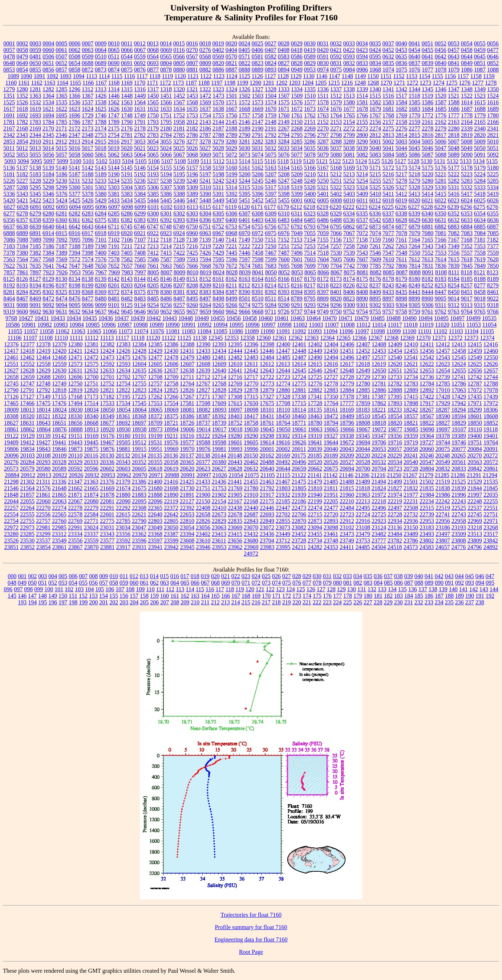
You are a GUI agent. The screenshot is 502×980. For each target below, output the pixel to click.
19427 (43, 442)
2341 (493, 128)
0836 (401, 63)
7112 (153, 240)
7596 (231, 259)
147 (32, 596)
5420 (9, 200)
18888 (76, 429)
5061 (101, 155)
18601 (475, 416)
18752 (235, 423)
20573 (11, 469)
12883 (331, 390)
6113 (192, 207)
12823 (139, 390)
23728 (299, 541)
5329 (428, 187)
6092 (49, 207)
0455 (428, 50)
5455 (284, 200)
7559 (493, 253)
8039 (245, 272)
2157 (388, 122)
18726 (187, 423)
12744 (491, 377)
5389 (192, 194)
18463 (315, 416)
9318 (493, 305)
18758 (251, 423)
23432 (251, 534)
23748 (331, 541)
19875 (91, 449)
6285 (114, 213)
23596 (139, 541)
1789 (114, 122)
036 (378, 576)
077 (307, 583)
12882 (315, 390)
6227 (414, 207)
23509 (459, 534)
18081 (187, 410)
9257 (179, 305)
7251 (284, 246)
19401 (491, 436)
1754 (205, 115)
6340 (428, 213)
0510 (101, 57)
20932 (92, 475)
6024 (467, 200)
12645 (299, 370)
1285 (61, 89)
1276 (465, 83)
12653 (427, 370)
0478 (9, 57)
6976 (284, 233)
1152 (399, 76)
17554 (171, 403)
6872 (362, 227)
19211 (171, 436)
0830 (323, 63)
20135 (155, 455)
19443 (75, 442)
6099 (140, 207)
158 (144, 596)
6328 (323, 213)
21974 (395, 495)
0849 (467, 63)
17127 (27, 397)
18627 (11, 423)
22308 (139, 508)
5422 (35, 200)
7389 (61, 253)
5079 (323, 155)
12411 (427, 344)
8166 (284, 279)
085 (388, 583)
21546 (11, 488)
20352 (139, 462)
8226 (349, 285)
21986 (443, 495)
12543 (443, 357)
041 (429, 576)
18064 (139, 410)
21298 (11, 482)
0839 (428, 63)
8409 (375, 292)
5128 (413, 161)
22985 (59, 527)
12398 (267, 344)
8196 (48, 285)
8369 (101, 292)
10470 (329, 318)
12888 (395, 390)
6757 (284, 227)
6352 (454, 213)
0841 (454, 63)
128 (331, 589)
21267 (410, 475)
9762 (441, 312)
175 (317, 596)
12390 (203, 344)
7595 (218, 259)
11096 (346, 331)
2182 (192, 128)
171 (276, 596)
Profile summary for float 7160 (251, 927)
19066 (347, 429)
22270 (43, 508)
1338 (349, 89)
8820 (336, 299)
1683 (414, 109)
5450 (231, 200)
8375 (140, 292)
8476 (74, 299)
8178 (388, 279)
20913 (44, 475)
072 (256, 583)
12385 (155, 344)
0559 (140, 57)
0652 (61, 63)
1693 (35, 115)
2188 (231, 128)
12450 (331, 351)
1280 (22, 89)
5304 (127, 187)
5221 (441, 174)
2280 (454, 128)
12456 (427, 351)
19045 (267, 429)
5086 (414, 155)
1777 (454, 115)
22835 (235, 521)
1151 (386, 76)
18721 (171, 423)
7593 (192, 259)
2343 (22, 135)
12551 (11, 364)
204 (134, 602)
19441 (59, 442)
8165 (271, 279)
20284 (27, 462)
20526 (331, 462)
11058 (47, 331)
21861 (43, 495)
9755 (375, 312)
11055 (15, 331)
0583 (284, 57)
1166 (88, 83)
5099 (62, 161)
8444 (428, 292)
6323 (310, 213)
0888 (244, 70)
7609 (375, 259)
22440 (251, 508)
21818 (363, 488)
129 (341, 589)
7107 (140, 240)
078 (317, 583)
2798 (336, 135)
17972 (491, 403)
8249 (414, 285)
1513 (349, 96)
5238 (166, 181)
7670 (218, 266)
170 (266, 596)
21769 (235, 488)
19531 (155, 442)
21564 (27, 488)
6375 (101, 220)
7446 (244, 253)
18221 (378, 410)
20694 (347, 469)
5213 (349, 174)
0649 (22, 63)
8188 (480, 279)
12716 (235, 377)
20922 (60, 475)
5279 (414, 181)
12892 (427, 390)
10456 (234, 318)
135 (402, 589)
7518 (323, 253)
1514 (362, 96)
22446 (267, 508)
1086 (467, 70)
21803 (283, 488)
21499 (395, 482)
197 (63, 602)
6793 (310, 227)
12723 (283, 377)
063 (165, 583)
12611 (251, 364)
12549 (475, 357)
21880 (123, 495)
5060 (88, 155)
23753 (363, 541)
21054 (236, 475)
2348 (88, 135)
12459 (475, 351)
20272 (490, 455)
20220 (363, 455)
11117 (122, 338)
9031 (9, 305)
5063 (127, 155)
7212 (140, 246)
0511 (114, 57)
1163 (50, 83)
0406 (258, 50)
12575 (91, 364)
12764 (187, 384)
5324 (362, 187)
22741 (443, 514)
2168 (22, 128)
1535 (61, 102)
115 (200, 589)
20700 (363, 469)
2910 (35, 142)
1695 (61, 115)
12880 (283, 390)
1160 (11, 83)
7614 (441, 259)
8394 (297, 292)
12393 (219, 344)
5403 (349, 194)
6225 (388, 207)
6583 (388, 220)
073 (266, 583)
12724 (299, 377)
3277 (192, 142)
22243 (459, 501)
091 (449, 583)
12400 (283, 344)
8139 (101, 279)
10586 (13, 325)
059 (124, 583)
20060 (427, 449)
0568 (205, 57)
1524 (493, 96)
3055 (166, 142)
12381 (91, 344)
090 (439, 583)
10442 (154, 318)
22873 (315, 521)
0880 (179, 70)
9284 (271, 305)
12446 (267, 351)
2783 (153, 135)
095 (490, 583)
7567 (35, 259)
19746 (459, 442)
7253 (310, 246)
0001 (9, 43)
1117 (142, 76)
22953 (427, 521)
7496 (297, 253)
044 (460, 576)
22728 (395, 514)
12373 (471, 338)
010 (114, 576)
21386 (139, 482)
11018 (411, 325)
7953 (75, 272)
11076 (157, 331)
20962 (124, 475)
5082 (362, 155)
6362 (88, 220)
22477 (331, 508)
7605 (336, 259)
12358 (247, 338)
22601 (107, 514)
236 (460, 602)
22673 (219, 514)
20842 (475, 469)
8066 (323, 272)
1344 (414, 89)
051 (42, 583)
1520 (441, 96)
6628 (401, 220)
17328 (283, 397)
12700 (91, 377)
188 (449, 596)
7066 (336, 233)
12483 (251, 357)
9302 (375, 305)
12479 (187, 357)
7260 (362, 246)
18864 (44, 429)
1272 (412, 83)
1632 (153, 109)
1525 (9, 102)
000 (12, 576)
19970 (187, 449)
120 (250, 589)
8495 (192, 299)
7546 (375, 253)
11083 (188, 331)
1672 (297, 109)
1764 (336, 115)
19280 (235, 436)
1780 (493, 115)
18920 (108, 429)
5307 (166, 187)
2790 (244, 135)
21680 (155, 488)
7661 (153, 266)
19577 (187, 442)
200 (93, 602)
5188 (88, 174)
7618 (467, 259)
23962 (235, 547)
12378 (43, 344)
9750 (336, 312)
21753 (219, 488)
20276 (11, 462)
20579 (27, 469)
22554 (11, 514)
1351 (9, 96)
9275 (258, 305)
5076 (284, 155)
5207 (271, 174)
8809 (323, 299)
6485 (310, 220)
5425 (74, 200)
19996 (251, 449)
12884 (347, 390)
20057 (395, 449)
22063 (59, 501)
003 (42, 576)
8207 (179, 285)
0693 (153, 63)
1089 (13, 76)
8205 (153, 285)
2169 (35, 128)
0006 (74, 43)
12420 (59, 351)
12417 (11, 351)
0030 (310, 43)
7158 (362, 240)
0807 (192, 63)
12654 (443, 370)
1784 (48, 122)
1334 (297, 89)
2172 (74, 128)
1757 (244, 115)
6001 (297, 200)
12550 (491, 357)
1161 (24, 83)
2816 (428, 135)
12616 (331, 364)
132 (372, 589)
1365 (61, 96)
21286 (458, 475)
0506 (48, 57)
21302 (27, 482)
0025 (258, 43)
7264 (414, 246)
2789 (231, 135)
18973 (155, 429)
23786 (411, 541)
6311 (297, 213)
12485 (283, 357)
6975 (271, 233)
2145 (231, 122)
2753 (101, 135)
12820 (91, 390)
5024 (166, 148)
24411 (347, 547)
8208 (192, 285)
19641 (315, 442)
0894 (284, 70)
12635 (139, 370)
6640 (48, 227)
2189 (244, 128)
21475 (299, 482)
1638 (218, 109)
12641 (235, 370)
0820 (218, 63)
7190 (101, 246)
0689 (101, 63)
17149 (43, 397)
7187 (61, 246)
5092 (493, 155)
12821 (107, 390)
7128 (179, 240)
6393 (179, 220)
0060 (48, 50)
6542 (375, 220)
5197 (205, 174)
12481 (219, 357)
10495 (441, 318)
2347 (74, 135)
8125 (9, 279)
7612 (414, 259)
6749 (179, 227)
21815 (347, 488)
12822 (123, 390)
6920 (127, 233)
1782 (22, 122)
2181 (179, 128)
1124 (232, 76)
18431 (267, 416)
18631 (27, 423)
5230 (61, 181)
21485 (331, 482)
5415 (441, 194)
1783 (35, 122)
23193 (459, 527)
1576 (297, 102)
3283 (271, 142)
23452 (299, 534)
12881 (299, 390)
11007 (332, 325)
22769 (75, 521)
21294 (490, 475)
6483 (284, 220)
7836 (441, 266)
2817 (441, 135)
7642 (61, 266)
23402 (203, 534)
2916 (114, 142)
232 (419, 602)
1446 (114, 96)
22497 (395, 508)
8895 (375, 299)
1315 (127, 89)
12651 (395, 370)
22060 (43, 501)
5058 (74, 155)
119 (240, 589)
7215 (179, 246)
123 (280, 589)
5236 (140, 181)
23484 (395, 534)
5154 (153, 168)
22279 (91, 508)
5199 (231, 174)
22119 (171, 501)
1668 (244, 109)
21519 (443, 482)
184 (409, 596)
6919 (114, 233)
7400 (101, 253)
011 (124, 576)
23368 (155, 534)
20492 (283, 462)
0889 (258, 70)
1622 (61, 109)
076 (297, 583)
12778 (331, 384)
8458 (480, 292)
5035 (310, 148)
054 (73, 583)
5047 (441, 148)
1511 (323, 96)
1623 (74, 109)
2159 (414, 122)
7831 (428, 266)
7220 (218, 246)
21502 (427, 482)
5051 (493, 148)
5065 (153, 155)
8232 (362, 285)
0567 (192, 57)
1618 (22, 109)
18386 (187, 416)
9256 (166, 305)
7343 (428, 246)
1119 (167, 76)
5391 (218, 194)
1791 (140, 122)
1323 (218, 89)
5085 (401, 155)
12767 (203, 384)
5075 (271, 155)
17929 (443, 403)
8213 (258, 285)
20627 (219, 469)
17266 (171, 397)
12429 (155, 351)
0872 (88, 70)
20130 (107, 455)
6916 (74, 233)
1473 (218, 96)
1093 (66, 76)
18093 (219, 410)
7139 (205, 240)
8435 (401, 292)
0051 (428, 43)
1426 (101, 96)
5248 (297, 181)
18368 (139, 416)
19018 (235, 429)
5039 (362, 148)
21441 (235, 482)
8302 (48, 292)
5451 (244, 200)
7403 (114, 253)
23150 (411, 527)
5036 (323, 148)
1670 (271, 109)
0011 (127, 43)
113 (180, 589)
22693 (267, 514)
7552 (428, 253)
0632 (388, 57)
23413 (219, 534)
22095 (139, 501)
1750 (153, 115)
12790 (11, 390)
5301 (88, 187)
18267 (426, 410)
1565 (153, 102)
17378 (347, 397)
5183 (35, 174)
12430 (171, 351)
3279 (218, 142)
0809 (205, 63)
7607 (362, 259)
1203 (295, 83)
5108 (180, 161)
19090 (427, 429)
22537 (475, 508)
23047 (139, 527)
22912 (347, 521)
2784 (166, 135)
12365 (343, 338)
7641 (48, 266)
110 (150, 589)
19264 (219, 436)
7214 (166, 246)
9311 (440, 305)
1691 (9, 115)
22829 (219, 521)
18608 (491, 416)
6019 (401, 200)
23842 (491, 541)
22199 (315, 501)
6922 (153, 233)
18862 (28, 429)
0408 (284, 50)
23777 (379, 541)
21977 (411, 495)
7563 (9, 259)
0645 (480, 57)
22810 (187, 521)
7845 (467, 266)
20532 (379, 462)
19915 (139, 449)
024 (256, 576)
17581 (187, 403)
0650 (35, 63)
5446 (179, 200)
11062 (62, 331)
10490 (409, 318)
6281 (61, 213)
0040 (401, 43)
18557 (411, 416)
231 (409, 602)
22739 (427, 514)
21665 (91, 488)
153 (93, 596)
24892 (490, 547)
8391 (258, 292)
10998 (284, 325)
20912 (28, 475)
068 (215, 583)
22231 (411, 501)
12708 (155, 377)
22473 (299, 508)
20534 (395, 462)
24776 (458, 547)
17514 (91, 403)
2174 (101, 128)
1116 (129, 76)
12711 (187, 377)
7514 (310, 253)
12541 (411, 357)
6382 (127, 220)
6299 (140, 213)
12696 (75, 377)
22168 (251, 501)
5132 (453, 161)
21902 (219, 495)
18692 (123, 423)
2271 (336, 128)
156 (124, 596)
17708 (283, 403)
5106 (154, 161)
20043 (347, 449)
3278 (205, 142)
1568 (192, 102)
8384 (218, 292)
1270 (386, 83)
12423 (91, 351)
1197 (217, 83)
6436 (271, 220)
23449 (283, 534)
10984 (77, 325)
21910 (251, 495)
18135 (315, 410)
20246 (426, 455)
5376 (61, 194)
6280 (48, 213)
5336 (9, 194)
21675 (139, 488)
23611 (219, 541)
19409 (11, 442)
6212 (296, 207)
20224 (378, 455)
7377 (493, 246)
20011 (299, 449)
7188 (74, 246)
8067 (336, 272)
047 (490, 576)
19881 (123, 449)
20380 (219, 462)
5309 (192, 187)
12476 (139, 357)
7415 (166, 253)
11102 (440, 331)
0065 (114, 50)
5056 (48, 155)
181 (378, 596)
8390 (244, 292)
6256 (466, 207)
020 (215, 576)
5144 (114, 168)
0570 (231, 57)
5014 (48, 148)
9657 (192, 312)
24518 (394, 547)
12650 (379, 370)
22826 (203, 521)
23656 (235, 541)
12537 (379, 357)
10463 (297, 318)
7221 (231, 246)
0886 (218, 70)
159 (154, 596)
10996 (252, 325)
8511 (270, 299)
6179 (283, 207)
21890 (171, 495)
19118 (491, 429)
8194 (35, 285)
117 (220, 589)
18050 (108, 410)
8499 (231, 299)
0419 (310, 50)
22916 (363, 521)
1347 (454, 89)
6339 (414, 213)
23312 (59, 534)
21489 (363, 482)
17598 (203, 403)
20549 (443, 462)
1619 (35, 109)
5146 (140, 168)
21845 (491, 488)
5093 (10, 161)
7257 (336, 246)
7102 (114, 240)
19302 (283, 436)
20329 (75, 462)
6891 (35, 233)
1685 (441, 109)
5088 (441, 155)
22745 (475, 514)
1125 (244, 76)
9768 (11, 318)
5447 (192, 200)
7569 (61, 259)
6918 (101, 233)
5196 (192, 174)
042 (439, 576)
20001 (267, 449)
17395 (395, 397)
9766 (493, 312)
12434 (219, 351)
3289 (349, 142)
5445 (166, 200)
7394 (74, 253)
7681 (258, 266)
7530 (336, 253)
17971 (475, 403)
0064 (101, 50)
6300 (153, 213)
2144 (218, 122)
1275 (452, 83)
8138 (88, 279)
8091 (428, 272)
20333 (91, 462)
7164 (414, 240)
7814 (414, 266)
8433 (388, 292)
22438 (235, 508)
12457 (443, 351)
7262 (388, 246)
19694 (363, 442)
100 (49, 589)
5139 (48, 168)
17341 (315, 397)
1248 (360, 83)
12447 (283, 351)
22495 (363, 508)
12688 (43, 377)
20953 (108, 475)
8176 (375, 279)
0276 (205, 50)
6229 (440, 207)
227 (368, 602)
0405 (244, 50)
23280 (11, 534)
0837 (414, 63)
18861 (12, 429)
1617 (9, 109)
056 (93, 583)
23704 (267, 541)
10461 (282, 318)
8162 (231, 279)
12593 (123, 364)
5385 (153, 194)
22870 (299, 521)
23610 (203, 541)
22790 (139, 521)
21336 (59, 482)
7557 (467, 253)
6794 (323, 227)
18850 (475, 423)
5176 (441, 168)
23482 (379, 534)
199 (83, 602)
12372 (455, 338)
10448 (186, 318)
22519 (443, 508)
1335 (310, 89)
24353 (331, 547)
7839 (454, 266)
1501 (231, 96)
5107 (167, 161)
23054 (187, 527)
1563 (127, 102)
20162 (267, 455)
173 (297, 596)
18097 (235, 410)
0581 (258, 57)
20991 (188, 475)
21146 (346, 475)
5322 (336, 187)
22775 (107, 521)
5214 (362, 174)
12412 (443, 344)
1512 (336, 96)
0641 (428, 57)
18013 (28, 410)
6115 (205, 207)
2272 (349, 128)
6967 (218, 233)
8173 (336, 279)
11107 (30, 338)
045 (470, 576)
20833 (459, 469)
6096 (101, 207)
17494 (75, 403)
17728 (315, 403)
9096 (88, 305)
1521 (454, 96)
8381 (179, 292)
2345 (48, 135)
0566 (179, 57)
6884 (467, 227)
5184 (48, 174)
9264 (205, 305)
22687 (251, 514)
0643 (454, 57)
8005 (153, 272)
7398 (88, 253)
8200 (101, 285)
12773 (267, 384)
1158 (476, 76)
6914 (48, 233)
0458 (467, 50)
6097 (114, 207)
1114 (104, 76)
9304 (401, 305)
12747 (27, 384)
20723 (395, 469)
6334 (349, 213)
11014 (379, 325)
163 (195, 596)
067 (205, 583)
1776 (441, 115)
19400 (475, 436)
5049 (467, 148)
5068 (192, 155)
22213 (363, 501)
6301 (166, 213)
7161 (401, 240)
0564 (153, 57)
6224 (375, 207)
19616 (283, 442)
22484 (347, 508)
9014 (454, 299)
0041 (414, 43)
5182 (22, 174)
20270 (474, 455)
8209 (205, 285)
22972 (11, 527)
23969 (251, 547)
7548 (401, 253)
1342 (401, 89)
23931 (139, 547)
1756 (231, 115)
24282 (315, 547)
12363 (311, 338)
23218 (475, 527)
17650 (251, 403)
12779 (347, 384)
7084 (480, 233)
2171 (61, 128)
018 (195, 576)
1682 (401, 109)
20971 (156, 475)
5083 (375, 155)
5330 (441, 187)
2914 (88, 142)
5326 (388, 187)
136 (413, 589)
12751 (91, 384)
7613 (428, 259)
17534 (123, 403)
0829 (310, 63)
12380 (75, 344)
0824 (271, 63)
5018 (101, 148)
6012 (375, 200)
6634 (480, 220)
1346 (441, 89)
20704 (379, 469)
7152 (283, 240)
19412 (27, 442)
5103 (115, 161)
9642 (114, 312)
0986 (362, 70)
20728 (411, 469)
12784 (427, 384)
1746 (101, 115)
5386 (166, 194)
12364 (327, 338)
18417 (251, 416)
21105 (268, 475)
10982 (45, 325)
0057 (9, 50)
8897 (388, 299)
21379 (123, 482)
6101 (153, 207)
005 (63, 576)
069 (226, 583)
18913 (92, 429)
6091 (36, 207)
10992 (205, 325)
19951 (155, 449)
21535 (491, 482)
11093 (315, 331)
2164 (467, 122)
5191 (127, 174)
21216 (378, 475)
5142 (88, 168)
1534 (48, 102)
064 (175, 583)
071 (246, 583)
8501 (244, 299)
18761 (267, 423)
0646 (493, 57)
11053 (473, 325)
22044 (11, 501)
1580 (349, 102)
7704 (336, 266)
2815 (414, 135)
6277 (9, 213)
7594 (205, 259)
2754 (114, 135)
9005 (441, 299)
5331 (454, 187)
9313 (467, 305)
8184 (454, 279)
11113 (107, 338)
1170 (140, 83)
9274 (244, 305)
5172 (388, 168)
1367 (88, 96)
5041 (388, 148)
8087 (402, 272)
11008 (347, 325)
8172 (323, 279)
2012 (192, 122)
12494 (331, 357)
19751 (475, 442)
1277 (478, 83)
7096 (88, 240)
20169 (283, 455)
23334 (75, 534)
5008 (467, 142)
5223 (467, 174)
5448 (205, 200)
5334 (493, 187)
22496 (379, 508)
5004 (414, 142)
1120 (180, 76)
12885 (363, 390)
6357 (22, 220)
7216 (192, 246)
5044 (401, 148)
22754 (11, 521)
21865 (59, 495)
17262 (155, 397)
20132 (123, 455)
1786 (74, 122)
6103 (179, 207)
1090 (27, 76)
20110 (75, 455)
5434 (127, 200)
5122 (335, 161)
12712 (203, 377)
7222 (244, 246)
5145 (127, 168)
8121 (479, 272)
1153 (412, 76)
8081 (363, 272)
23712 (283, 541)
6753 (231, 227)
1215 (334, 83)
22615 (123, 514)
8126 (22, 279)
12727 (331, 377)
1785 (61, 122)
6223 (362, 207)
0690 (114, 63)
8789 (297, 299)
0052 (441, 43)
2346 (61, 135)
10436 (106, 318)
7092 (62, 240)
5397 (271, 194)
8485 (153, 299)
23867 (76, 547)
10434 (74, 318)
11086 (236, 331)
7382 (35, 253)
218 (276, 602)
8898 (401, 299)
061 (144, 583)
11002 (300, 325)
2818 (454, 135)
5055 (35, 155)
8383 (205, 292)
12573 (75, 364)
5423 (48, 200)
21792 (267, 488)
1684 (428, 109)
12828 (219, 390)
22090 (123, 501)
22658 (203, 514)
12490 (315, 357)
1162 (37, 83)
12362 (295, 338)
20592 (75, 469)
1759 (271, 115)
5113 (232, 161)
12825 (171, 390)
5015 (61, 148)
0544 (127, 57)
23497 (443, 534)
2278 (428, 128)
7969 (114, 272)
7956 (88, 272)
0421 (336, 50)
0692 (140, 63)
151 (73, 596)
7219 (205, 246)
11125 (184, 338)
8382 (192, 292)
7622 (9, 266)
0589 (310, 57)
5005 (428, 142)
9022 (493, 299)
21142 (330, 475)
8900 (428, 299)
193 (22, 602)
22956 (443, 521)
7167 (453, 240)
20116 (91, 455)
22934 (395, 521)
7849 (480, 266)
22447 (283, 508)
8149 (179, 279)
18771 (299, 423)
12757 (155, 384)
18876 (60, 429)
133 (382, 589)
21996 (459, 495)
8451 (467, 292)
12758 (171, 384)
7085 (493, 233)
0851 (480, 63)
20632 (251, 469)
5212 (336, 174)
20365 (187, 462)
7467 (271, 253)
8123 (493, 272)
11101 (425, 331)
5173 (401, 168)
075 (287, 583)
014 (154, 576)
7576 (101, 259)
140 (453, 589)
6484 (297, 220)
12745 (11, 384)
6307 (244, 213)
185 (419, 596)
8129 (48, 279)
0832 (349, 63)
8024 (219, 272)
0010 (114, 43)
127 (321, 589)
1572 (244, 102)
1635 (192, 109)
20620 (187, 469)
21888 (155, 495)
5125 (374, 161)
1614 (467, 102)
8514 (284, 299)
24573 (410, 547)
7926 (62, 272)
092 (460, 583)
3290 (362, 142)
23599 (171, 541)
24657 (442, 547)
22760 (59, 521)
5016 (74, 148)
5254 (362, 181)
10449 (202, 318)
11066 (110, 331)
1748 (127, 115)
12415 (475, 344)
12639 (203, 370)
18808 (363, 423)
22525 (459, 508)
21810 (315, 488)
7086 (9, 240)
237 (470, 602)
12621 (411, 364)
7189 (88, 246)
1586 (428, 102)
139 (443, 589)
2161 (428, 122)
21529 (475, 482)
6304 (205, 213)
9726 (284, 312)
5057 (61, 155)
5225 (493, 174)
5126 (387, 161)
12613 (283, 364)
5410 (375, 194)
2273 (362, 128)
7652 (114, 266)
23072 (267, 527)
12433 (203, 351)
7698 (297, 266)
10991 (189, 325)
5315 (244, 187)
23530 (27, 541)
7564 (22, 259)
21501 (411, 482)
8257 (467, 285)
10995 (236, 325)
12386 (171, 344)
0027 (271, 43)
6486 (323, 220)
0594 (362, 57)
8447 (441, 292)
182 (388, 596)
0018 (205, 43)
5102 (102, 161)
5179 (480, 168)
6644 (101, 227)
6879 (414, 227)
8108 (441, 272)
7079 (414, 233)
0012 (140, 43)
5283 (467, 181)
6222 (349, 207)
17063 (459, 390)
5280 (428, 181)
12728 (347, 377)
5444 (153, 200)
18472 (331, 416)
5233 (101, 181)
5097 (49, 161)
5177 (454, 168)
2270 (323, 128)
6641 (61, 227)
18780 (315, 423)
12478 (171, 357)
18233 (394, 410)
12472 (91, 357)
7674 (244, 266)
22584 (91, 514)
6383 (140, 220)
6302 (179, 213)
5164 (284, 168)
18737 (203, 423)
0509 (88, 57)
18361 (123, 416)
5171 (375, 168)
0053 (454, 43)
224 (337, 602)
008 (93, 576)
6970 (244, 233)
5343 (22, 194)
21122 (299, 475)
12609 (219, 364)
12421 (75, 351)
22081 (107, 501)
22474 (315, 508)
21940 (315, 495)
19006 (187, 429)
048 (12, 583)
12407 (363, 344)
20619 (171, 469)
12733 (395, 377)
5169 (349, 168)
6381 (114, 220)
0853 (9, 70)
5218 (414, 174)
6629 (414, 220)
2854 (22, 142)
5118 (283, 161)
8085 (389, 272)
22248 (475, 501)
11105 (487, 331)
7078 (401, 233)
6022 (441, 200)
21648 (59, 488)
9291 (297, 305)
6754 (244, 227)
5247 (284, 181)
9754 (362, 312)
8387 (231, 292)
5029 (231, 148)
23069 (235, 527)
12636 (155, 370)
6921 (140, 233)
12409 (395, 344)
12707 (139, 377)
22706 (299, 514)
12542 (427, 357)
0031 (323, 43)
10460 (266, 318)
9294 (323, 305)
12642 (251, 370)
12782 (395, 384)
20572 (491, 462)
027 (287, 576)
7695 (284, 266)
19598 (219, 442)
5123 (348, 161)
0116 (179, 50)
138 (433, 589)
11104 (471, 331)
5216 (388, 174)
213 (226, 602)
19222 (203, 436)
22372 (171, 508)
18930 (124, 429)
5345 (35, 194)
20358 (171, 462)
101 (59, 589)
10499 (473, 318)
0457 (454, 50)
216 (256, 602)
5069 (205, 155)
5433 (114, 200)
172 (287, 596)
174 (307, 596)
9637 (101, 312)
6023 (454, 200)
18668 (91, 423)
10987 (125, 325)
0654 (74, 63)
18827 (443, 423)
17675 (267, 403)
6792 (297, 227)
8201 (114, 285)
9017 (467, 299)
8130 (61, 279)
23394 (187, 534)
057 (104, 583)
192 (490, 596)
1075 (401, 70)
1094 (79, 76)
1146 (322, 76)
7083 (467, 233)
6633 (467, 220)
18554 (395, 416)
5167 (323, 168)
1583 (388, 102)
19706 (379, 442)
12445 (251, 351)
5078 (310, 155)
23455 (315, 534)
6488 (336, 220)
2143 (205, 122)
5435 (140, 200)
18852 (491, 423)
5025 (179, 148)
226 (358, 602)
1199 (242, 83)
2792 (271, 135)
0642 (441, 57)
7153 (296, 240)
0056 (493, 43)
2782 (140, 135)
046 (480, 576)
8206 (166, 285)
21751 (203, 488)
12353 (231, 338)
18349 (107, 416)
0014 (166, 43)
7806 (401, 266)
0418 (297, 50)
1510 (310, 96)
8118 (467, 272)
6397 (218, 220)
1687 (467, 109)
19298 (267, 436)
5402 (336, 194)
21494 (379, 482)
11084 (204, 331)
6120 (244, 207)
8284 (22, 292)
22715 (315, 514)
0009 (101, 43)
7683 (271, 266)
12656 (475, 370)
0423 (362, 50)
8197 (61, 285)
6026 (493, 200)
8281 (9, 292)
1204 (308, 83)
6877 (401, 227)
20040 (331, 449)
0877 (153, 70)
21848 (11, 495)
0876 (140, 70)
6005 (323, 200)
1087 (480, 70)
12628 (27, 370)
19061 (299, 429)
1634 (179, 109)
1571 (231, 102)
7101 (101, 240)
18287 (442, 410)
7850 (493, 266)
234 (439, 602)
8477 (88, 299)
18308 (11, 416)
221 (307, 602)
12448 (299, 351)
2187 (218, 128)
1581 (362, 102)
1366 (74, 96)
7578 (114, 259)
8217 (310, 285)
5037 (336, 148)
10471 (345, 318)
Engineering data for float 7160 (251, 939)
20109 (60, 455)
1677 (349, 109)
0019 (218, 43)
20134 (139, 455)
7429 (218, 253)
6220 (336, 207)
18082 (203, 410)
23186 (443, 527)
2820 (480, 135)
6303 (192, 213)
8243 (388, 285)
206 (154, 602)
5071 (218, 155)
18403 (235, 416)
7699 (310, 266)
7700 (323, 266)
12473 (107, 357)
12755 (139, 384)
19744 (443, 442)
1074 (388, 70)
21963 (363, 495)
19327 (331, 436)
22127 (187, 501)
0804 (166, 63)
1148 (347, 76)
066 (195, 583)
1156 (450, 76)
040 (419, 576)
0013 (153, 43)
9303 (388, 305)
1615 (480, 102)
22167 (235, 501)
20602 (107, 469)
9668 (258, 312)
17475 (43, 403)
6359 (48, 220)
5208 (284, 174)
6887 (493, 227)
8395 (310, 292)
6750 (192, 227)
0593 (349, 57)
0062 (74, 50)
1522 (467, 96)
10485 (377, 318)
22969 (475, 521)
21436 (219, 482)
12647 (331, 370)
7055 (310, 233)
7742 (349, 266)
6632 (454, 220)
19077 (395, 429)
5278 (401, 181)
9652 (166, 312)
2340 (480, 128)
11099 (394, 331)
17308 (235, 397)
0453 (401, 50)
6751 (205, 227)
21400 (155, 482)
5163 (271, 168)
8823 (349, 299)
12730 (379, 377)
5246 (271, 181)
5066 (166, 155)
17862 (379, 403)
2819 (467, 135)
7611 (401, 259)
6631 (441, 220)
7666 (192, 266)
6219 (323, 207)
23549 (59, 541)
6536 (349, 220)
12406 (347, 344)
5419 (493, 194)
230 (398, 602)
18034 (92, 410)
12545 (459, 357)
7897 (36, 272)
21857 (27, 495)
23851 (12, 547)
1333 (284, 89)
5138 (35, 168)
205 (144, 602)
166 (226, 596)
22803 (155, 521)
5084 (388, 155)
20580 (43, 469)
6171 (257, 207)
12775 (299, 384)
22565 (59, 514)
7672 (231, 266)
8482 (127, 299)
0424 (375, 50)
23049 (155, 527)
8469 (35, 299)
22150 (203, 501)
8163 (244, 279)
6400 (231, 220)
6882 (441, 227)
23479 (363, 534)
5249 (310, 181)
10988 (141, 325)
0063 (88, 50)
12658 (11, 377)
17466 (27, 403)
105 (100, 589)
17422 (427, 397)
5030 (244, 148)
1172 (165, 83)
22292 (123, 508)
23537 (43, 541)
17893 (395, 403)
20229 (394, 455)
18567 (427, 416)
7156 (336, 240)
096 (8, 589)
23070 (251, 527)
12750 (75, 384)
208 (175, 602)
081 (348, 583)
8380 (166, 292)
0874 (114, 70)
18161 (331, 410)
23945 (187, 547)
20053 (379, 449)
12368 (391, 338)
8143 (127, 279)
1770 (414, 115)
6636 (493, 220)
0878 (166, 70)
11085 (220, 331)
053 (63, 583)
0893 (271, 70)
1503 (258, 96)
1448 (127, 96)
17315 (251, 397)
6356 (9, 220)
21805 (299, 488)
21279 (426, 475)
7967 (101, 272)
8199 (88, 285)
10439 (138, 318)
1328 (271, 89)
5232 (88, 181)
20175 (299, 455)
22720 (331, 514)
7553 (441, 253)
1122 (206, 76)
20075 (443, 449)
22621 (139, 514)
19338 (347, 436)
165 (215, 596)
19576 (171, 442)
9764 (467, 312)
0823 (258, 63)
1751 (166, 115)
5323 (349, 187)
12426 (123, 351)
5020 (127, 148)
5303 (114, 187)
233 (429, 602)
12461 (11, 357)
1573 (258, 102)
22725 (379, 514)
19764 (491, 442)
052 (53, 583)
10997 (268, 325)
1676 (336, 109)
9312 (454, 305)
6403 (258, 220)
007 (83, 576)
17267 (187, 397)
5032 (271, 148)
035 (368, 576)
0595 (375, 57)
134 (392, 589)
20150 (251, 455)
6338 (401, 213)
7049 (297, 233)
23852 (28, 547)
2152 (323, 122)
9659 (205, 312)
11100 (409, 331)
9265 (218, 305)
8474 (61, 299)
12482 (235, 357)
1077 (428, 70)
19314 (299, 436)
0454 (414, 50)
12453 (379, 351)
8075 (349, 272)
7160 (388, 240)
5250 (323, 181)
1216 (347, 83)
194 (32, 602)
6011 (362, 200)
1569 (205, 102)
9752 (349, 312)
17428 (443, 397)
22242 (443, 501)
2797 (323, 135)
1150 (373, 76)
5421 (22, 200)
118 (230, 589)
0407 (271, 50)
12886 (379, 390)
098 (28, 589)
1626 (114, 109)
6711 (114, 227)
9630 (48, 312)
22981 (43, 527)
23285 (27, 534)
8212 (244, 285)
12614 (299, 364)
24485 (363, 547)
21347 (75, 482)
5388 (179, 194)
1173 (178, 83)
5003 (401, 142)
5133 (466, 161)
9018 (480, 299)
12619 (379, 364)
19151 (75, 436)
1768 (388, 115)
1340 (375, 89)
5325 (375, 187)
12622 (427, 364)
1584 (401, 102)
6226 (401, 207)
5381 (114, 194)
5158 (205, 168)
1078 (441, 70)
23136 (395, 527)
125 (301, 589)
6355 (493, 213)
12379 (59, 344)
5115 (257, 161)
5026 (192, 148)
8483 (140, 299)
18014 (44, 410)
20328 (59, 462)
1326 (244, 89)
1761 (297, 115)
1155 (437, 76)
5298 (48, 187)
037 (388, 576)
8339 (74, 292)
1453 (192, 96)
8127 (35, 279)
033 (348, 576)
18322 (59, 416)
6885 (480, 227)
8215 (284, 285)
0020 (231, 43)
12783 (411, 384)
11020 (442, 325)
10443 (170, 318)
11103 (456, 331)
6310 (284, 213)
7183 (9, 246)
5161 (244, 168)
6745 (127, 227)
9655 (179, 312)
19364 (427, 436)
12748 (43, 384)
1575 (284, 102)
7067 (349, 233)
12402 (315, 344)
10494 (425, 318)
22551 (491, 508)
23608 (187, 541)
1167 (101, 83)
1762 (310, 115)
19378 (443, 436)
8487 (179, 299)
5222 (454, 174)
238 (480, 602)
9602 (35, 312)
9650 (153, 312)
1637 (205, 109)
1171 (152, 83)
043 (449, 576)
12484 (267, 357)
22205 (331, 501)
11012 (363, 325)
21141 (315, 475)
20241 (410, 455)
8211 (231, 285)
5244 (244, 181)
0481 (35, 57)
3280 (231, 142)
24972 (251, 554)
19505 (123, 442)
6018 (388, 200)
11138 (200, 338)
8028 (232, 272)
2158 (401, 122)
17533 (107, 403)
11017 (395, 325)
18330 (75, 416)
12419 (43, 351)
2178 (140, 128)
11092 (299, 331)
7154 (309, 240)
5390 (205, 194)
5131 (440, 161)
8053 (297, 272)
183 (398, 596)
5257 (388, 181)
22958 (459, 521)
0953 (310, 70)
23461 (331, 534)
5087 (428, 155)
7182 (493, 240)
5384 (140, 194)
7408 (140, 253)
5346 (48, 194)
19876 (107, 449)
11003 (316, 325)
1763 (323, 115)
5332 (467, 187)
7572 (74, 259)
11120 (153, 338)
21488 (347, 482)
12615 (315, 364)
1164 (62, 83)
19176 (107, 436)
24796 (474, 547)
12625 (475, 364)
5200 (244, 174)
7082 (454, 233)
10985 (93, 325)
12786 (459, 384)
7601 (297, 259)
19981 (219, 449)
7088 (23, 240)
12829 (235, 390)
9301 (362, 305)
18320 (27, 416)
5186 (61, 174)
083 (368, 583)
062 (154, 583)
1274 (438, 83)
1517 (401, 96)
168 (246, 596)
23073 (283, 527)
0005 (61, 43)
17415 (411, 397)
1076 (414, 70)
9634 (88, 312)
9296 (336, 305)
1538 (101, 102)
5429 (101, 200)
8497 (205, 299)
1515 (375, 96)
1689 (493, 109)
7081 (441, 233)
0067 (140, 50)
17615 (235, 403)
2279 (441, 128)
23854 (44, 547)
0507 (61, 57)
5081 (349, 155)
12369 (407, 338)
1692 (22, 115)
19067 (363, 429)
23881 (108, 547)
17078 (491, 390)
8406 (349, 292)
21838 (443, 488)
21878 (107, 495)
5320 (310, 187)
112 (170, 589)
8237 (375, 285)
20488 (267, 462)
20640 (267, 469)
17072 (475, 390)
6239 (453, 207)
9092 (48, 305)
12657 (491, 370)
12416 (491, 344)
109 (140, 589)
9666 (244, 312)
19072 (379, 429)
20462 (251, 462)
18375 (171, 416)
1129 (296, 76)
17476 (59, 403)
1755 (218, 115)
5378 (88, 194)
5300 (74, 187)
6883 (454, 227)
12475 (123, 357)
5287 (9, 187)
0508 (74, 57)
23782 (395, 541)
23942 (171, 547)
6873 (375, 227)
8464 (9, 299)
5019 (114, 148)
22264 (27, 508)
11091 (283, 331)
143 (484, 589)
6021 (428, 200)
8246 (401, 285)
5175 (428, 168)
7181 (479, 240)
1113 (92, 76)
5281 (441, 181)
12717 (251, 377)
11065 (94, 331)
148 (42, 596)
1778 (467, 115)
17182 (107, 397)
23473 (347, 534)
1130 (309, 76)
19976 (203, 449)
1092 (53, 76)
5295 (35, 187)
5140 (61, 168)
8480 (101, 299)
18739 (219, 423)
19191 (139, 436)
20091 (491, 449)
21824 (379, 488)
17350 (331, 397)
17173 (91, 397)
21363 (91, 482)
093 (470, 583)
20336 (107, 462)
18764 (283, 423)
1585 (414, 102)
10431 (42, 318)
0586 (297, 57)
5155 (166, 168)
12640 (219, 370)
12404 (331, 344)
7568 (48, 259)
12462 (27, 357)
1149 (360, 76)
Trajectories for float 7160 (251, 915)
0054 (467, 43)
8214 (271, 285)
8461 (493, 292)
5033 (284, 148)
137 (423, 589)
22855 (283, 521)
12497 (363, 357)
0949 (297, 70)
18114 (299, 410)
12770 (251, 384)
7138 (192, 240)
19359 (411, 436)
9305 (414, 305)
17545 (139, 403)
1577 (310, 102)
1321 (192, 89)
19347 (379, 436)
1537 (88, 102)
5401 (323, 194)
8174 (349, 279)
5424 (61, 200)
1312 (88, 89)
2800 (362, 135)
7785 (375, 266)
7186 (48, 246)
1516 (388, 96)
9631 (61, 312)
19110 (475, 429)
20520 (315, 462)
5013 (35, 148)
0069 (166, 50)
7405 (127, 253)
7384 (48, 253)
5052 (9, 155)
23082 (299, 527)
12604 (139, 364)
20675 (331, 469)
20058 (411, 449)
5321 (323, 187)
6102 (166, 207)
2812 (375, 135)
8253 (441, 285)
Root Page (251, 952)
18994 (171, 429)
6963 (205, 233)
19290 (251, 436)
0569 (218, 57)
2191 (271, 128)
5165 (297, 168)
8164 (258, 279)
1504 (271, 96)
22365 (155, 508)
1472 (205, 96)
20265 (458, 455)
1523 (480, 96)
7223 (258, 246)
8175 (362, 279)
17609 (219, 403)
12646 (315, 370)
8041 (258, 272)
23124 (379, 527)
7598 (258, 259)
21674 (123, 488)
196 (53, 602)
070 (236, 583)
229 (388, 602)
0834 (375, 63)
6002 (310, 200)
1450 (153, 96)
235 (449, 602)
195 (42, 602)
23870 (92, 547)
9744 (310, 312)
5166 (310, 168)
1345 (428, 89)
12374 (487, 338)
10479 (361, 318)
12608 (203, 364)
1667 (231, 109)
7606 (349, 259)
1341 (388, 89)
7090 (49, 240)
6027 (9, 207)
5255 (375, 181)
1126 (257, 76)
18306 (490, 410)
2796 (310, 135)
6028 (23, 207)
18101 (267, 410)
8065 (310, 272)
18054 (124, 410)
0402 (218, 50)
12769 (235, 384)
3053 (140, 142)
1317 (153, 89)
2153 (336, 122)
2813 (388, 135)
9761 (428, 312)
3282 (258, 142)
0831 (336, 63)
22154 (219, 501)
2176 (127, 128)
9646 (140, 312)
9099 (101, 305)
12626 (491, 364)
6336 (375, 213)
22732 (411, 514)
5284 (480, 181)
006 (73, 576)
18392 (219, 416)
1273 (425, 83)
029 (307, 576)
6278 (22, 213)
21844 (475, 488)
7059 (323, 233)
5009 (480, 142)
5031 (258, 148)
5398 (284, 194)
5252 (349, 181)
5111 (206, 161)
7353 (480, 246)
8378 (153, 292)
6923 (166, 233)
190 (470, 596)
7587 (166, 259)
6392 (166, 220)
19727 (427, 442)
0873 (101, 70)
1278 (491, 83)
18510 (363, 416)
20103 (28, 455)
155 (114, 596)
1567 (179, 102)
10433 (58, 318)
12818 (59, 390)
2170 (48, 128)
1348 (467, 89)
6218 (309, 207)
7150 (257, 240)
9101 (114, 305)
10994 (220, 325)
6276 (493, 207)
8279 (493, 285)
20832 (443, 469)
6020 (414, 200)
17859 (363, 403)
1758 (258, 115)
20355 (155, 462)
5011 (9, 148)
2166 (493, 122)
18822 (427, 423)
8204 (140, 285)
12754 (123, 384)
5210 (310, 174)
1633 (166, 109)
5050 (480, 148)
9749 (323, 312)
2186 (205, 128)
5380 (101, 194)
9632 (74, 312)
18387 (203, 416)
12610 (235, 364)
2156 (375, 122)
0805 (179, 63)
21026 (220, 475)
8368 (88, 292)
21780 (251, 488)
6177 (270, 207)
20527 (347, 462)
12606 (171, 364)
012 (134, 576)
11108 (46, 338)
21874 (91, 495)
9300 (349, 305)
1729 (88, 115)
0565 (166, 57)
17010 (443, 390)
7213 (153, 246)
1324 (231, 89)
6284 (101, 213)
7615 (454, 259)
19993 (235, 449)
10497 (457, 318)
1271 (399, 83)
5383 (127, 194)
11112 (92, 338)
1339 (362, 89)
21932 (283, 495)
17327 (267, 397)
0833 (362, 63)
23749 (347, 541)
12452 (363, 351)
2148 (271, 122)
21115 (283, 475)
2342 (9, 135)
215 (246, 602)
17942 (459, 403)
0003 (35, 43)
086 (398, 583)
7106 (127, 240)
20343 (123, 462)
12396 (251, 344)
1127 (270, 76)
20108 (44, 455)
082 (358, 583)
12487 (299, 357)
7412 (153, 253)
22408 (203, 508)
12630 (59, 370)
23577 (107, 541)
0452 (388, 50)
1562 (114, 102)
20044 (363, 449)
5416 (454, 194)
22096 (155, 501)
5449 (218, 200)
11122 (169, 338)
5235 (127, 181)
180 (368, 596)
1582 (375, 102)
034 (358, 576)
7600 (284, 259)
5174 (414, 168)
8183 (441, 279)
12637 (171, 370)
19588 (203, 442)
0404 (231, 50)
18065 (155, 410)
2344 (35, 135)
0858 (74, 70)
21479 (315, 482)
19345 (363, 436)
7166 (440, 240)
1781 (9, 122)
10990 (173, 325)
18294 (458, 410)
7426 (205, 253)
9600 (22, 312)
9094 (61, 305)
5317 (271, 187)
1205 (321, 83)
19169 (91, 436)
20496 (299, 462)
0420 (323, 50)
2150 (297, 122)
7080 (428, 233)
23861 (60, 547)
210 (195, 602)
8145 (153, 279)
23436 (267, 534)
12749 (59, 384)
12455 (411, 351)
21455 (251, 482)
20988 (172, 475)
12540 (395, 357)
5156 (179, 168)
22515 (427, 508)
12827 (203, 390)
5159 (218, 168)
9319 (9, 312)
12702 (123, 377)
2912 (61, 142)
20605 (139, 469)
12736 (427, 377)
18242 (410, 410)
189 (460, 596)
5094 (23, 161)
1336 (323, 89)
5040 (375, 148)
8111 (454, 272)
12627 (11, 370)
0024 (244, 43)
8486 (166, 299)
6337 (388, 213)
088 (419, 583)
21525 (459, 482)
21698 (171, 488)
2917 (127, 142)
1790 (127, 122)
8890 (362, 299)
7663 (166, 266)
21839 (459, 488)
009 (104, 576)
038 (398, 576)
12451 (347, 351)
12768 (219, 384)
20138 (203, 455)
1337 (336, 89)
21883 (139, 495)
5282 (454, 181)
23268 (491, 527)
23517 (491, 534)
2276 (401, 128)
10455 (218, 318)
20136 (171, 455)
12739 (443, 377)
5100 (76, 161)
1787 (88, 122)
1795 (166, 122)
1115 (117, 76)
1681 (388, 109)
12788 (491, 384)
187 (439, 596)
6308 (258, 213)
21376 (107, 482)
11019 (426, 325)
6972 (258, 233)
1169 (127, 83)
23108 (363, 527)
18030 (76, 410)
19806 (11, 449)
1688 (480, 109)
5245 (258, 181)
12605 (155, 364)
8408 (362, 292)
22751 (491, 514)
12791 (27, 390)
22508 (411, 508)
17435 (475, 397)
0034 (362, 43)
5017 (88, 148)
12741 (459, 377)
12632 (91, 370)
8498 (218, 299)
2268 (297, 128)
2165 (480, 122)
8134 (74, 279)
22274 (59, 508)
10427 (26, 318)
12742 (475, 377)
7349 (454, 246)
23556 (75, 541)
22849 (267, 521)
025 (266, 576)
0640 (414, 57)
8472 (48, 299)
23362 (139, 534)
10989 (157, 325)
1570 (218, 102)
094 (480, 583)
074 (276, 583)
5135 (492, 161)
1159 (489, 76)
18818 (379, 423)
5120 (309, 161)
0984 (349, 70)
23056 (203, 527)
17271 (203, 397)
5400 (310, 194)
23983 (267, 547)
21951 (331, 495)
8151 (192, 279)
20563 (475, 462)
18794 (331, 423)
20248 (442, 455)
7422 (179, 253)
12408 (379, 344)
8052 (284, 272)
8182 (428, 279)
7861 (23, 272)
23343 (107, 534)
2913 (74, 142)
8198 (74, 285)
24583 (426, 547)
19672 (347, 442)
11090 (267, 331)
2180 (166, 128)
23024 (91, 527)
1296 (74, 89)
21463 (267, 482)
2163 (454, 122)
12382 (107, 344)
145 (12, 596)
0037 (388, 43)
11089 (252, 331)
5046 (428, 148)
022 (236, 576)
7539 (349, 253)
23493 (427, 534)
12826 (187, 390)
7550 (414, 253)
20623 (203, 469)
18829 (459, 423)
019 (205, 576)
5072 (231, 155)
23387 (171, 534)
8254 (454, 285)
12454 (395, 351)
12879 (267, 390)
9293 (310, 305)
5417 (467, 194)
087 (409, 583)
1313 (101, 89)
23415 (235, 534)
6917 (88, 233)
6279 (35, 213)
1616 (493, 102)
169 (256, 596)
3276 (179, 142)
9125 (127, 305)
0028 (284, 43)
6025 (480, 200)
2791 (258, 135)
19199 (155, 436)
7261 (375, 246)
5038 (349, 148)
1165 (75, 83)
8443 (414, 292)
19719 (411, 442)
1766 (362, 115)
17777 (347, 403)
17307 (219, 397)
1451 (166, 96)
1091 (40, 76)
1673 (310, 109)
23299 (43, 534)
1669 (258, 109)
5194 (166, 174)
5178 (467, 168)
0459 (480, 50)
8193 (22, 285)
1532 (35, 102)
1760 (284, 115)
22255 (491, 501)
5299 (61, 187)
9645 (127, 312)
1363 (35, 96)
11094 (330, 331)
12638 (187, 370)
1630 (127, 109)
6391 (153, 220)
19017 (219, 429)
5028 (218, 148)
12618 (363, 364)
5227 (22, 181)
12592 (107, 364)
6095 (88, 207)
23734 (315, 541)
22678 (235, 514)
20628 (235, 469)
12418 (27, 351)
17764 (331, 403)
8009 (179, 272)
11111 (76, 338)
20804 (427, 469)
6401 (244, 220)
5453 (271, 200)
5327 (401, 187)
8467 (22, 299)
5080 (336, 155)
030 (317, 576)
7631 (22, 266)
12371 (439, 338)
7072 (362, 233)
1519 (428, 96)
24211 (299, 547)
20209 (347, 455)
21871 (75, 495)
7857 (9, 272)
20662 (315, 469)
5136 (9, 168)
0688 (88, 63)
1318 (166, 89)
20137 (187, 455)
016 (175, 576)
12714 (219, 377)
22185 (283, 501)
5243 (231, 181)
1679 (375, 109)
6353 (467, 213)
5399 (297, 194)
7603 (310, 259)
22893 (331, 521)
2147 (258, 122)
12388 (187, 344)
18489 (347, 416)
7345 (441, 246)
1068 (375, 70)
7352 (467, 246)
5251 (336, 181)
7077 (388, 233)
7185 (35, 246)
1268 (373, 83)
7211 (127, 246)
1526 (22, 102)
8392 (271, 292)
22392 (187, 508)
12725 (315, 377)
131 (362, 589)
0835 (388, 63)
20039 (315, 449)
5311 (218, 187)
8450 (454, 292)
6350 (441, 213)
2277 (414, 128)
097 (18, 589)
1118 (155, 76)
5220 (428, 174)
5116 (270, 161)
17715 (299, 403)
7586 (153, 259)
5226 (9, 181)
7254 (323, 246)
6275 (479, 207)
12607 (187, 364)
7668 (205, 266)
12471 (75, 357)
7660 (140, 266)
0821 (231, 63)
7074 (375, 233)
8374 (127, 292)
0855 (35, 70)
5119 (296, 161)
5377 (74, 194)
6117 (218, 207)
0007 (88, 43)
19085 (411, 429)
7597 (244, 259)
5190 (114, 174)
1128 (283, 76)
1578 (323, 102)
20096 (12, 455)
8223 (336, 285)
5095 (36, 161)
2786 (192, 135)
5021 (140, 148)
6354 (480, 213)
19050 (283, 429)
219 (287, 602)
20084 (475, 449)
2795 (297, 135)
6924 (179, 233)
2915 (101, 142)
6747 (153, 227)
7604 (323, 259)
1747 (114, 115)
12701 (107, 377)
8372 (114, 292)
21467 (283, 482)
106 (110, 589)
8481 (114, 299)
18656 (75, 423)
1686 (454, 109)
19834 (27, 449)
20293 (43, 462)
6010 (349, 200)
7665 (179, 266)
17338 (299, 397)
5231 (74, 181)
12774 (283, 384)
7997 (140, 272)
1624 (88, 109)
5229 (48, 181)
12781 (379, 384)
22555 (27, 514)
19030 (251, 429)
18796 (347, 423)
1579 (336, 102)
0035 (375, 43)
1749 (140, 115)
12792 (43, 390)
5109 (193, 161)
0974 (323, 70)
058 (114, 583)
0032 (336, 43)
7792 (388, 266)
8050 (271, 272)
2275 (388, 128)
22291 (107, 508)
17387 (379, 397)
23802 (427, 541)
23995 (283, 547)
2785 (179, 135)
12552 (27, 364)
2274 (375, 128)
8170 (310, 279)
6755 (258, 227)
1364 (48, 96)
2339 (467, 128)
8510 (258, 299)
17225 (139, 397)
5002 (388, 142)
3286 (310, 142)
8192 (9, 285)
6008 (336, 200)
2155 (362, 122)
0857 (61, 70)
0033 (349, 43)
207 (165, 602)
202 (114, 602)
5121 (322, 161)
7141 (231, 240)
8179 (401, 279)
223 (327, 602)
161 (175, 596)
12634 (123, 370)
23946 (203, 547)
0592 (336, 57)
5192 (140, 174)
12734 (411, 377)
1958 (179, 122)
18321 (43, 416)
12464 (43, 357)
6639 (35, 227)
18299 (474, 410)
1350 (493, 89)
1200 (255, 83)
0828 (297, 63)
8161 (218, 279)
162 (185, 596)
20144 (219, 455)
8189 (493, 279)
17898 (411, 403)
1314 (114, 89)
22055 (27, 501)
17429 (459, 397)
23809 (475, 541)
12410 (411, 344)
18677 (107, 423)
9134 (140, 305)
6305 (218, 213)
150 (63, 596)
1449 (140, 96)
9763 (454, 312)
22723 (347, 514)
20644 (283, 469)
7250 (271, 246)
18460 (299, 416)
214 (236, 602)
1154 (424, 76)
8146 (166, 279)
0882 (205, 70)
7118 (166, 240)
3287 (323, 142)
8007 (166, 272)
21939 (299, 495)
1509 (297, 96)
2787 (205, 135)
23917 (124, 547)
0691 (127, 63)
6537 (362, 220)
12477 (155, 357)
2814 (401, 135)
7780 (362, 266)
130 (352, 589)
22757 (43, 521)
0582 (271, 57)
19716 (395, 442)
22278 (75, 508)
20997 (204, 475)
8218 (323, 285)
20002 (283, 449)
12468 (59, 357)
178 (348, 596)
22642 (171, 514)
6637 (9, 227)
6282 (74, 213)
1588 (454, 102)
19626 (299, 442)
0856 (48, 70)
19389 (459, 436)
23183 (427, 527)
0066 (127, 50)
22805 (171, 521)
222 (317, 602)
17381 (363, 397)
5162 (258, 168)
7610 (388, 259)
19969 (171, 449)
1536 (74, 102)
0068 (153, 50)
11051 (458, 325)
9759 (414, 312)
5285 (493, 181)
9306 (428, 305)
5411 (388, 194)
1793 (153, 122)
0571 (244, 57)
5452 (258, 200)
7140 (218, 240)
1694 (48, 115)
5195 (179, 174)
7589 (179, 259)
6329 (336, 213)
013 (144, 576)
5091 (480, 155)
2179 (153, 128)
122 (270, 589)
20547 (427, 462)
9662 (231, 312)
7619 (480, 259)
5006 (441, 142)
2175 (114, 128)
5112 (218, 161)
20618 (155, 469)
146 (22, 596)
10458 (250, 318)
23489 (411, 534)
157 (134, 596)
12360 (263, 338)
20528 (363, 462)
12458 (459, 351)
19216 (187, 436)
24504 (378, 547)
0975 (336, 70)
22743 (459, 514)
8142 (114, 279)
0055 (480, 43)
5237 (153, 181)
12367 (375, 338)
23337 (91, 534)
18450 (283, 416)
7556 (454, 253)
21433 (203, 482)
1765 (349, 115)
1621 (48, 109)
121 (260, 589)
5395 (244, 194)
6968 (231, 233)
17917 (427, 403)
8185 (467, 279)
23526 (11, 541)
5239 (179, 181)
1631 (140, 109)
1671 (284, 109)
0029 (297, 43)
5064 (140, 155)
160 (165, 596)
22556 (43, 514)
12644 (283, 370)
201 (104, 602)
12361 (279, 338)
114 (190, 589)
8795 (310, 299)
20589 (59, 469)
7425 (192, 253)
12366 (359, 338)
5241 (205, 181)
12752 (107, 384)
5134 (479, 161)
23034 (123, 527)
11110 (61, 338)
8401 (336, 292)
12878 (251, 390)
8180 (414, 279)
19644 (331, 442)
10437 (122, 318)
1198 (230, 83)
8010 (193, 272)
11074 (141, 331)
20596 (91, 469)
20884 (12, 475)
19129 (27, 436)
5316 (258, 187)
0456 (441, 50)
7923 (49, 272)
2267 (284, 128)
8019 (206, 272)
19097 (443, 429)
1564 (140, 102)
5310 (205, 187)
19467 (107, 442)
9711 (270, 312)
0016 (192, 43)
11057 (31, 331)
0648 (9, 63)
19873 (75, 449)
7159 (375, 240)
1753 (192, 115)
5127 (400, 161)
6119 (231, 207)
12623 (443, 364)
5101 (89, 161)
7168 (466, 240)
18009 (12, 410)
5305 (140, 187)
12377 (27, 344)
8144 (140, 279)
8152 (205, 279)
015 (165, 576)
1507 (284, 96)
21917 (267, 495)
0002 (22, 43)
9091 (35, 305)
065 (185, 583)
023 (246, 576)
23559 (91, 541)
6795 (336, 227)
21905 (235, 495)
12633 (107, 370)
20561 (459, 462)
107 (120, 589)
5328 (414, 187)
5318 (284, 187)
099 (39, 589)
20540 (411, 462)
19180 (123, 436)
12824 (155, 390)
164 (205, 596)
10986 (109, 325)
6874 (388, 227)
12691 (59, 377)
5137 (22, 168)
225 (348, 602)
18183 (363, 410)
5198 (218, 174)
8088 (415, 272)
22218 (379, 501)
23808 (459, 541)
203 (124, 602)
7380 (22, 253)
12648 (347, 370)
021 (226, 576)
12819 (75, 390)
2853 (9, 142)
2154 (349, 122)
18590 (443, 416)
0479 (22, 57)
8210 (218, 285)
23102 (347, 527)
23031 (107, 527)
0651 (48, 63)
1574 (271, 102)
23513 (475, 534)
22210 (347, 501)
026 (276, 576)
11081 (173, 331)
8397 (323, 292)
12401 (299, 344)
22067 (75, 501)
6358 (35, 220)
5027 (205, 148)
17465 (11, 403)
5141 (74, 168)
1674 (323, 109)
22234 (427, 501)
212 (215, 602)
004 (53, 576)
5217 (401, 174)
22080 (91, 501)
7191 (114, 246)
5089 (454, 155)
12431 (187, 351)
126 (311, 589)
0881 (192, 70)
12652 (411, 370)
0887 (231, 70)
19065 (331, 429)
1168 (114, 83)
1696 (74, 115)
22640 (155, 514)
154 (104, 596)
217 (266, 602)
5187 (74, 174)
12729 (363, 377)
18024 (60, 410)
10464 (313, 318)
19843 (43, 449)
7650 (101, 266)
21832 (411, 488)
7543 (362, 253)
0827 (284, 63)
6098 (127, 207)
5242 (218, 181)
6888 (9, 233)
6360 (61, 220)
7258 (349, 246)
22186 (299, 501)
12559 (59, 364)
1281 (35, 89)
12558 (43, 364)
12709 (171, 377)
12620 (395, 364)
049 (22, 583)
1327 (258, 89)
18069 (171, 410)
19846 (59, 449)
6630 (428, 220)
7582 (127, 259)
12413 (459, 344)
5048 (454, 148)
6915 (61, 233)
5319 (297, 187)
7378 (9, 253)
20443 (235, 462)
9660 (218, 312)
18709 (155, 423)
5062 (114, 155)
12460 (491, 351)
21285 (442, 475)
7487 (284, 253)
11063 (78, 331)
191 (480, 596)
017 (185, 576)
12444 (235, 351)
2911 (48, 142)
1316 (140, 89)
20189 (331, 455)
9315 (480, 305)
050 (32, 583)
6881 (428, 227)
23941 (155, 547)
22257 (11, 508)
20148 (235, 455)
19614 (267, 442)
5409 (362, 194)
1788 (101, 122)
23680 (251, 541)
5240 (192, 181)
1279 (9, 89)
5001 (375, 142)
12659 (27, 377)
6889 (22, 233)
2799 (349, 135)
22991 (75, 527)
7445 (231, 253)
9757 (388, 312)
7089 (36, 240)
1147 (334, 76)
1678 (362, 109)
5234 (114, 181)
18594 (459, 416)
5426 (88, 200)
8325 (61, 292)
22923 (379, 521)
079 (327, 583)
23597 (155, 541)
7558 (480, 253)
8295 (35, 292)
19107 (459, 429)
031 (327, 576)
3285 (297, 142)
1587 (441, 102)
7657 (127, 266)
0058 (22, 50)
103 (79, 589)
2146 (244, 122)
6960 (192, 233)
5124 (361, 161)
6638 (22, 227)
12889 (411, 390)
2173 (88, 128)
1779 (480, 115)
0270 (192, 50)
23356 (123, 534)
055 (83, 583)
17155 (59, 397)
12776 (315, 384)
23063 (219, 527)
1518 (414, 96)
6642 (74, 227)
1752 (179, 115)
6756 (271, 227)
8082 (376, 272)
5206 (258, 174)
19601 (235, 442)
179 (358, 596)
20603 (123, 469)
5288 (22, 187)
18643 (43, 423)
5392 (231, 194)
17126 (11, 397)
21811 (331, 488)
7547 (388, 253)
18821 (411, 423)
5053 (22, 155)
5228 (35, 181)
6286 (127, 213)
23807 (443, 541)
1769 (401, 115)
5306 (153, 187)
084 (378, 583)
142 (474, 589)
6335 (362, 213)
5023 (153, 148)
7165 (427, 240)
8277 (480, 285)
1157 (463, 76)
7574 (88, 259)
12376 (11, 344)
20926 (76, 475)
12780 (363, 384)
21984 (427, 495)
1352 (22, 96)
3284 (284, 142)
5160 (231, 168)
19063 (315, 429)
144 (494, 589)
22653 (187, 514)
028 (297, 576)
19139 (43, 436)
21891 (187, 495)
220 (297, 602)
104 (89, 589)
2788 (218, 135)
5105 (141, 161)
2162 (441, 122)
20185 (315, 455)
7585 (140, 259)
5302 (101, 187)
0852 (493, 63)
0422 (349, 50)
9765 (480, 312)
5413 (414, 194)
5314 (231, 187)
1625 (101, 109)
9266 (231, 305)
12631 (75, 370)
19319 (315, 436)
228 (378, 602)
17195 (123, 397)
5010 (493, 142)
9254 (153, 305)
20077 (459, 449)
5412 (401, 194)
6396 (205, 220)
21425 (187, 482)
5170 (362, 168)
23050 (171, 527)
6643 (88, 227)
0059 (35, 50)
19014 (203, 429)
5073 (244, 155)
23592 (123, 541)
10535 (489, 318)
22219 (395, 501)
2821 (493, 135)
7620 (493, 259)
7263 (401, 246)
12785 (443, 384)
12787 (475, 384)
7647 (74, 266)
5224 (480, 174)
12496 (347, 357)
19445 (91, 442)
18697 (139, 423)
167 (236, 596)
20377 (203, 462)
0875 (127, 70)
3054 (153, 142)
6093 (62, 207)
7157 (349, 240)
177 (337, 596)
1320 (179, 89)
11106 (15, 338)
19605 (251, 442)
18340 (91, 416)
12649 (363, 370)
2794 (284, 135)
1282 (48, 89)
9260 (192, 305)
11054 (489, 325)
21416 (171, 482)
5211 (323, 174)
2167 (9, 128)
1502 (244, 96)
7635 (35, 266)
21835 (427, 488)
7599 (271, 259)
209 (185, 602)
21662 (75, 488)
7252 (297, 246)
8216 (297, 285)
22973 (27, 527)
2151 (310, 122)
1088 (493, 70)
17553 (155, 403)
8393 (284, 292)
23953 (219, 547)
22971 (491, 521)
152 (83, 596)
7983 (127, 272)
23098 (331, 527)
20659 (299, 469)
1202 (282, 83)
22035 (491, 495)
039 (409, 576)
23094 (315, 527)
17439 (491, 397)
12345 (215, 338)
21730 (187, 488)
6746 (140, 227)
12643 (267, 370)
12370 (423, 338)
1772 (428, 115)
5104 (128, 161)
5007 (454, 142)
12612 (267, 364)
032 (337, 576)
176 (327, 596)
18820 (395, 423)
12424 (107, 351)
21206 (362, 475)
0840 (441, 63)
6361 (74, 220)
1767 (375, 115)
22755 (27, 521)
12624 (459, 364)
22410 (219, 508)
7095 (75, 240)
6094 (75, 207)
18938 (139, 429)
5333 (480, 187)
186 (429, 596)
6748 (166, 227)
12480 (203, 357)
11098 (378, 331)
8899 (414, 299)
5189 (101, 174)
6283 (88, 213)
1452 (179, 96)
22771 (91, 521)
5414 (428, 194)
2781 (127, 135)
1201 (268, 83)
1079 (454, 70)
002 (32, 576)
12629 (43, 370)
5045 (414, 148)
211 (205, 602)
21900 (203, 495)
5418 (480, 194)
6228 (427, 207)
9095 (74, 305)
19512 (139, 442)
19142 (59, 436)
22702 (283, 514)
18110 (283, 410)
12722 (267, 377)
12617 (347, 364)
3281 (244, 142)
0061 (61, 50)
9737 (297, 312)
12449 (315, 351)
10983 (61, 325)
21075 (252, 475)
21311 (43, 482)
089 (429, 583)
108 (130, 589)
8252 (428, 285)
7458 (258, 253)
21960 (347, 495)
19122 (11, 436)
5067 (179, 155)
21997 (475, 495)
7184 (22, 246)
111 (160, 589)
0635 (401, 57)
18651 (59, 423)
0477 (493, 50)
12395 (235, 344)
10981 (29, 325)
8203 (127, 285)
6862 (349, 227)
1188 (204, 83)
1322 (205, 89)
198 (73, 602)
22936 (411, 521)
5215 (375, 174)
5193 (153, 174)
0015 (179, 43)
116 (210, 589)
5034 (297, 148)
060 (134, 583)
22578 (75, 514)
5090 (467, 155)
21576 (43, 488)
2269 (310, 128)
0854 (22, 70)
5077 (297, 155)
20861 (491, 469)
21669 (107, 488)
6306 (231, 213)
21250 (394, 475)
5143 (101, 168)
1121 (193, 76)
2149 (284, 122)
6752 (218, 227)
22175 (267, 501)
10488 (393, 318)
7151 (270, 240)
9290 (284, 305)
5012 (22, 148)
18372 (155, 416)
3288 (336, 142)
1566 (166, 102)
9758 (401, 312)
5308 (179, 187)
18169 (347, 410)
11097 (362, 331)
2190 (258, 128)
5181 (9, 174)
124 (291, 589)
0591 (323, 57)
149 (53, 596)
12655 (459, 370)
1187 (191, 83)
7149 (244, 240)
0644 (467, 57)
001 (22, 576)
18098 (251, 410)
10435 (90, 318)
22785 (123, 521)
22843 (251, 521)
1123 (218, 76)
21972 (379, 495)
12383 (123, 344)
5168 (336, 168)
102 (69, 589)
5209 (297, 174)
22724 (363, 514)
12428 (139, 351)
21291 (474, 475)
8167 (297, 279)
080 (337, 583)
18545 (379, 416)
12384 (139, 344)
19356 (395, 436)
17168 (75, 397)
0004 (48, 43)
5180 (493, 168)
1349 (480, 89)
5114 (244, 161)
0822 (244, 63)
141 (463, 589)
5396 (258, 194)
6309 (271, 213)
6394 (192, 220)
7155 (323, 240)
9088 (22, 305)
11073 (125, 331)
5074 (258, 155)
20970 (140, 475)
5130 (426, 161)
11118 (138, 338)
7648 (88, 266)
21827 (395, 488)
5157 (192, 168)
